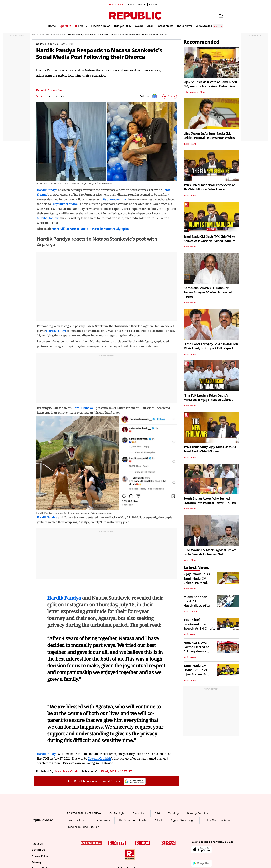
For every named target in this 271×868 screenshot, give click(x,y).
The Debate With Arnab (132, 820)
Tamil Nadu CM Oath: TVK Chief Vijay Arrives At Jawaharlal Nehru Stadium (209, 239)
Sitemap (37, 862)
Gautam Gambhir (115, 199)
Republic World (116, 5)
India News (190, 144)
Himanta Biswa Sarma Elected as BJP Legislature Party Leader (196, 649)
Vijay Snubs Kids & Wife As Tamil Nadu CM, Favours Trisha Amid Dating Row (210, 84)
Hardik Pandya (47, 190)
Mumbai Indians (48, 218)
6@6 (157, 813)
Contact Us (38, 850)
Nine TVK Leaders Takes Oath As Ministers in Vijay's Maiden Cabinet (208, 398)
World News (190, 560)
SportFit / (45, 35)
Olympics (122, 229)
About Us (37, 844)
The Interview (102, 820)
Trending (173, 813)
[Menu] (220, 16)
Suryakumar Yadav (64, 204)
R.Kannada (154, 5)
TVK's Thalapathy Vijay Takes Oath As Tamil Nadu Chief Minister (210, 449)
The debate (140, 813)
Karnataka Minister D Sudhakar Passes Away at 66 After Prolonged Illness (208, 292)
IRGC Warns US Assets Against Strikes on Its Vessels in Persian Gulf (210, 552)
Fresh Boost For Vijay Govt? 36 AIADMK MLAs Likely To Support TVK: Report (211, 346)
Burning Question (198, 813)
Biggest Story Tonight (183, 820)
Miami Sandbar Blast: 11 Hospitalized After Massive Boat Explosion (197, 606)
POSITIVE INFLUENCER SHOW (84, 813)
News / (36, 35)
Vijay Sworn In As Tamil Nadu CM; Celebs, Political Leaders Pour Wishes (209, 136)
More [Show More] (218, 26)
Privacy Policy (40, 856)
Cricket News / (59, 35)
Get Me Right (117, 813)
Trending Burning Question (83, 827)
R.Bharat (130, 5)
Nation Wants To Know (217, 820)
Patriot (158, 820)
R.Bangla (142, 5)
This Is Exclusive (76, 820)
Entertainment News (195, 92)
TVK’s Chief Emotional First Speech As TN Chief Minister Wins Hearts (209, 187)
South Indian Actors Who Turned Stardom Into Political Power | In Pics (210, 501)
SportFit (41, 96)
